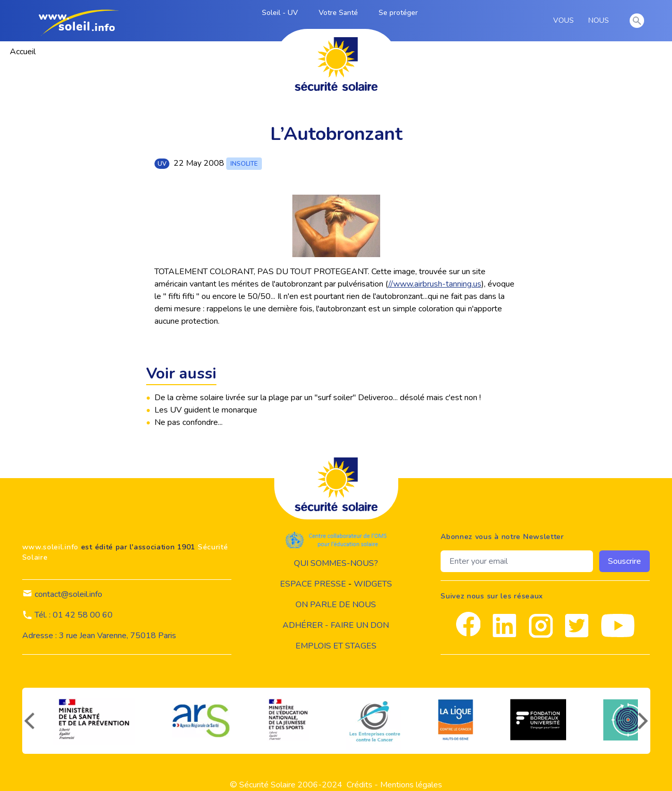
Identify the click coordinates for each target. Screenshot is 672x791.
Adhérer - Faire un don (336, 625)
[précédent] (28, 721)
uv (162, 164)
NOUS (600, 21)
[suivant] (644, 721)
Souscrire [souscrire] (624, 561)
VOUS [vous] (565, 21)
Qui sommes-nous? (336, 563)
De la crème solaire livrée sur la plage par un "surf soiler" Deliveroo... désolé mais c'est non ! (318, 398)
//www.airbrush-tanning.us (435, 284)
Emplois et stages (336, 646)
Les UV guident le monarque (206, 410)
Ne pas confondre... (189, 422)
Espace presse (313, 584)
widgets (373, 584)
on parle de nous (336, 605)
